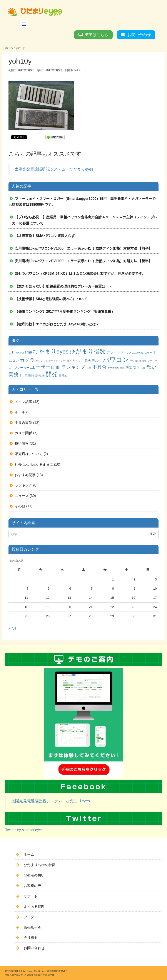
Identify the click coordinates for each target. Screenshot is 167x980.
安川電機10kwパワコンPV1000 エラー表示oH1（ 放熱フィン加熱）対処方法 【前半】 (83, 248)
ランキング (23, 485)
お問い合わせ (139, 35)
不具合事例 (23, 423)
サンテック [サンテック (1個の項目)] (42, 361)
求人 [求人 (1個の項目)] (22, 375)
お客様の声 (32, 886)
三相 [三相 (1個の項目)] (89, 368)
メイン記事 (23, 402)
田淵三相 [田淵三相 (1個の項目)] (30, 375)
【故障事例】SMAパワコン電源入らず (45, 236)
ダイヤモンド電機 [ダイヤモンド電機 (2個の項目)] (78, 361)
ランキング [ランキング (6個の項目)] (73, 367)
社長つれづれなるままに (34, 465)
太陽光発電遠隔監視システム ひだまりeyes (54, 169)
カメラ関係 (23, 433)
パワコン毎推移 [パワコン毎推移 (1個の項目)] (138, 361)
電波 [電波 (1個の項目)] (64, 375)
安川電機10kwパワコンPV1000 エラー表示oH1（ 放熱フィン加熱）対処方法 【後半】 (83, 261)
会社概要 (31, 938)
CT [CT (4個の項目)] (11, 352)
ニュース (22, 496)
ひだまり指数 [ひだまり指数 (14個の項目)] (87, 352)
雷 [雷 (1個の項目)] (60, 375)
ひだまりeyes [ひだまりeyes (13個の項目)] (51, 352)
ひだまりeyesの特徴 (40, 865)
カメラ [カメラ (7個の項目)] (27, 360)
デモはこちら (97, 35)
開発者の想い (34, 875)
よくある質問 (34, 907)
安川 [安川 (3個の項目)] (136, 367)
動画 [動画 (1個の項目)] (123, 368)
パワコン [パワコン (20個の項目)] (116, 359)
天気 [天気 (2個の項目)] (129, 368)
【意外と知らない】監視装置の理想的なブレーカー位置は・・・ (65, 286)
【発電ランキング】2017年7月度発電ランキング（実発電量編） (65, 312)
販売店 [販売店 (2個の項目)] (40, 375)
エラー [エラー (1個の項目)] (148, 353)
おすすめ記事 (25, 475)
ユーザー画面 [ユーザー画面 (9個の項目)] (45, 367)
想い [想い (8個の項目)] (152, 367)
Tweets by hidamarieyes (24, 830)
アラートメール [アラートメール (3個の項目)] (119, 352)
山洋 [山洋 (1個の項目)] (143, 368)
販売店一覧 (32, 927)
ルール (20, 412)
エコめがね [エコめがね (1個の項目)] (138, 353)
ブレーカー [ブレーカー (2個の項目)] (22, 368)
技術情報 (22, 443)
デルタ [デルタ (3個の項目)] (97, 360)
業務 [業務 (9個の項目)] (13, 375)
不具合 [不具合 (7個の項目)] (99, 367)
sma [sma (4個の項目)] (28, 352)
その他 (20, 506)
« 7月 (12, 628)
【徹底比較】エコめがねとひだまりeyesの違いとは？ (57, 324)
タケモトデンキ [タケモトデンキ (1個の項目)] (57, 361)
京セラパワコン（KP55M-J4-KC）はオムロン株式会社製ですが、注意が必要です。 (80, 274)
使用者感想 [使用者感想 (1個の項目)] (113, 368)
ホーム (9, 48)
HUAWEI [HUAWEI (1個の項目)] (19, 353)
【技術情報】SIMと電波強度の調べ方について (51, 299)
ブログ (29, 917)
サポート (31, 896)
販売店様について (29, 454)
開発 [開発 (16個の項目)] (52, 374)
